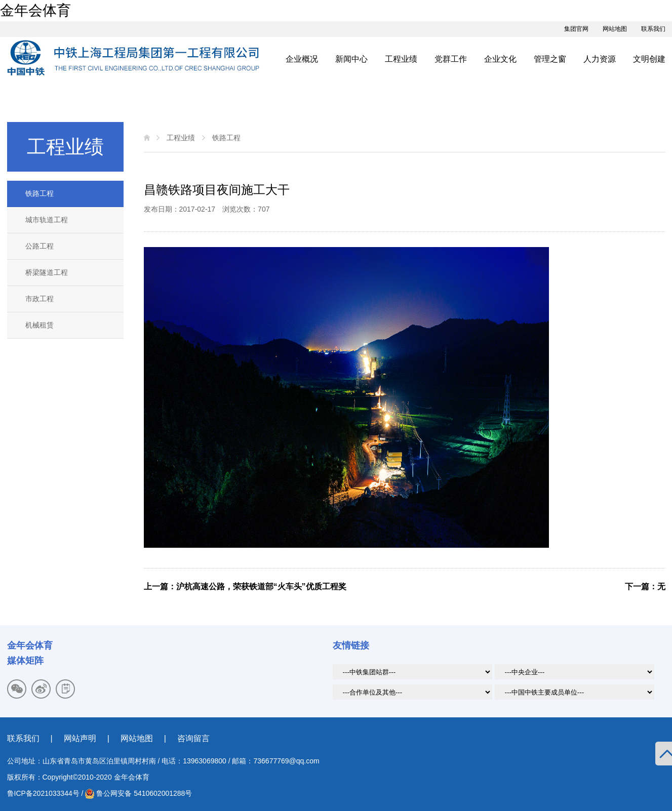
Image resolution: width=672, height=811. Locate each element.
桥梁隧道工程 (47, 272)
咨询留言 (193, 738)
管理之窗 (550, 59)
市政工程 (39, 299)
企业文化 (500, 59)
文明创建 (649, 59)
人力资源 (600, 59)
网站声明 (80, 738)
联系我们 (653, 29)
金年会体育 (35, 10)
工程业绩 (401, 59)
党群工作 (451, 59)
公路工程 (39, 246)
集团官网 (576, 29)
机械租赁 (39, 325)
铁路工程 (39, 193)
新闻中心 (351, 59)
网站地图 (615, 29)
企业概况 (302, 59)
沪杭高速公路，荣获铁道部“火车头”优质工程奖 (261, 586)
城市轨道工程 (47, 220)
